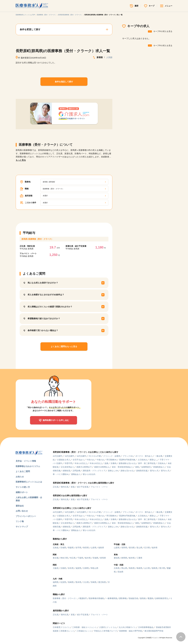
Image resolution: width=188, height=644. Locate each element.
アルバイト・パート (99, 487)
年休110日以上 (81, 463)
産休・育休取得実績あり (122, 467)
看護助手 (83, 598)
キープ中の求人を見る (163, 31)
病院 (137, 467)
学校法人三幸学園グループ (105, 631)
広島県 (117, 568)
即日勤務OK (112, 460)
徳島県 (155, 568)
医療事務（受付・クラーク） (47, 15)
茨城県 (95, 558)
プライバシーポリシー (26, 516)
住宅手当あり (78, 460)
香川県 (162, 568)
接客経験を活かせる (127, 463)
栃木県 (88, 558)
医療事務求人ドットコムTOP (25, 15)
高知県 (120, 572)
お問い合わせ (22, 511)
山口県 (147, 568)
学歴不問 (68, 463)
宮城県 (63, 548)
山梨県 (117, 548)
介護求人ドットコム (108, 627)
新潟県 (132, 548)
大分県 (86, 582)
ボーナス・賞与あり (144, 456)
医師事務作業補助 (96, 598)
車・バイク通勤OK (61, 474)
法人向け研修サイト (127, 627)
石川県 (147, 548)
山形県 (94, 548)
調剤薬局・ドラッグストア (94, 471)
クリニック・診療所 (112, 456)
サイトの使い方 (23, 487)
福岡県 (56, 582)
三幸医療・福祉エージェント (84, 627)
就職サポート (22, 492)
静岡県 (124, 558)
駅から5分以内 (89, 474)
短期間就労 (146, 467)
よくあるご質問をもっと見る (64, 346)
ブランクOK (128, 456)
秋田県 (86, 548)
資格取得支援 (142, 471)
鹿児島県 (102, 582)
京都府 (63, 568)
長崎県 (71, 582)
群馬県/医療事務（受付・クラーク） (70, 15)
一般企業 (158, 456)
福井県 (155, 548)
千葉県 (80, 558)
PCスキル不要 (95, 456)
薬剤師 (143, 598)
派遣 (73, 487)
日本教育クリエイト (61, 627)
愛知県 (117, 558)
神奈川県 (64, 558)
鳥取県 (132, 568)
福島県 (101, 548)
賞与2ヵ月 (154, 471)
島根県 (139, 568)
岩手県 (78, 548)
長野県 (124, 548)
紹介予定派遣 (83, 487)
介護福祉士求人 (64, 460)
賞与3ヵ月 (165, 471)
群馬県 (103, 558)
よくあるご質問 (23, 471)
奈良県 (71, 568)
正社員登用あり (67, 467)
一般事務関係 (112, 598)
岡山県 (124, 568)
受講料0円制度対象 (127, 460)
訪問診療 (76, 471)
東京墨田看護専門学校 (154, 631)
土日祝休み (142, 460)
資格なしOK (113, 471)
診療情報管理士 (162, 598)
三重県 (139, 558)
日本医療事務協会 (146, 627)
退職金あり (76, 474)
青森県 (71, 548)
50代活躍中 (70, 456)
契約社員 (65, 487)
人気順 (109, 57)
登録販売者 (133, 598)
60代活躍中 (82, 456)
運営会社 (20, 506)
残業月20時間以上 (102, 467)
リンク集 (20, 521)
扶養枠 (114, 463)
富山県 (139, 548)
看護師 (150, 598)
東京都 (56, 558)
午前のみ (90, 460)
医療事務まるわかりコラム (28, 466)
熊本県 (78, 582)
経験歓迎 (66, 471)
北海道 (56, 548)
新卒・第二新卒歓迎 (147, 463)
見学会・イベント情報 (26, 461)
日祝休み (161, 463)
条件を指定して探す (64, 82)
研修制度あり (159, 467)
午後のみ (100, 460)
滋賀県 (78, 568)
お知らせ (20, 477)
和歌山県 (94, 568)
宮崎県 (94, 582)
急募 (106, 463)
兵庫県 (86, 568)
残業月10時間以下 (84, 467)
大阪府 (56, 568)
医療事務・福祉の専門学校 (131, 631)
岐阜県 (132, 558)
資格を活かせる (127, 471)
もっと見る (21, 160)
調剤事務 (123, 598)
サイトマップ (22, 527)
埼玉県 (73, 558)
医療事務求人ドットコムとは (29, 482)
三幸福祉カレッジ (84, 631)
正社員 (56, 487)
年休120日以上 (96, 463)
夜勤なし (153, 460)
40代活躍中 (58, 456)
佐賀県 (63, 582)
